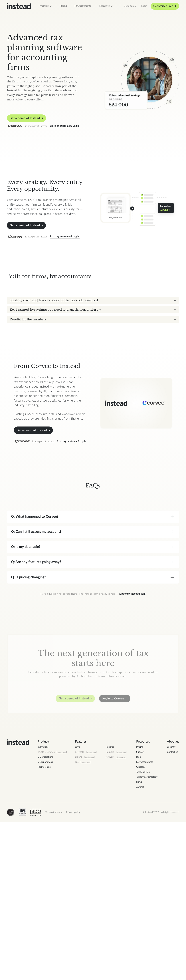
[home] (19, 6)
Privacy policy (73, 971)
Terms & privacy (54, 971)
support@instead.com (132, 752)
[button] (46, 6)
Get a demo (130, 6)
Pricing (63, 6)
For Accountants (83, 6)
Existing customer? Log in (65, 126)
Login (144, 6)
